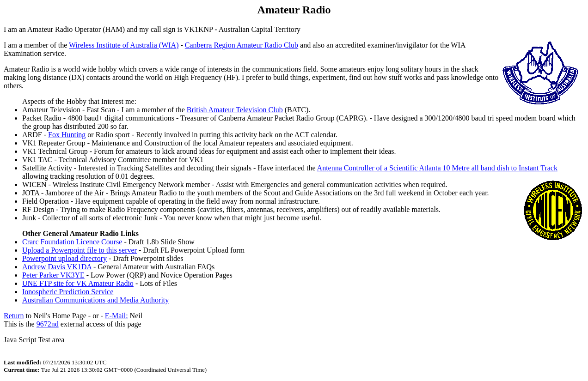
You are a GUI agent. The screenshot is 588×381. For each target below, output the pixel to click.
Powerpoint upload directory (64, 258)
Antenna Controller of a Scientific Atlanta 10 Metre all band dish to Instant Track (437, 168)
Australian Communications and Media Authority (95, 300)
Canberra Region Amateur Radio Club (242, 45)
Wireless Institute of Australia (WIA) (124, 45)
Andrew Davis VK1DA (57, 267)
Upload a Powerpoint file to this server (80, 250)
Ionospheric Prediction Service (68, 292)
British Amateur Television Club (235, 110)
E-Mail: (116, 316)
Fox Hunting (67, 135)
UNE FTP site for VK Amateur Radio (78, 283)
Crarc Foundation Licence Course (72, 242)
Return (14, 316)
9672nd (48, 324)
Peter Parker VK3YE (53, 275)
